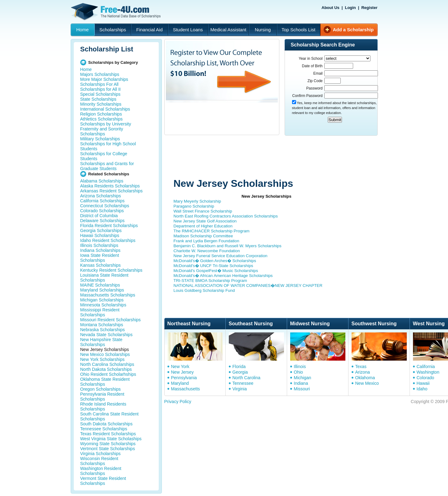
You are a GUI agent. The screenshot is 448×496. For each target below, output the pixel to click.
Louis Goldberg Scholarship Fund (204, 290)
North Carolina (246, 378)
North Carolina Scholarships (107, 364)
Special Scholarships (100, 94)
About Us (330, 8)
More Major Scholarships (104, 79)
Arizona (363, 372)
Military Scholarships (100, 139)
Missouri (302, 389)
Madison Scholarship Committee (203, 236)
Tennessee (243, 383)
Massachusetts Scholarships (108, 295)
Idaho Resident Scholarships (108, 240)
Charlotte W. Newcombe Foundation (207, 251)
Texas (361, 367)
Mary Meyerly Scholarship (197, 201)
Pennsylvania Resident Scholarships (102, 397)
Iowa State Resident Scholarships (100, 258)
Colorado (426, 378)
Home (82, 30)
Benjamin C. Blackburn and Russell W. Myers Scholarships (228, 246)
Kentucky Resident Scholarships (111, 270)
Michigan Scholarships (102, 300)
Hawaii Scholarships (100, 235)
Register (369, 8)
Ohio (299, 372)
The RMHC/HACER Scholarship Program (212, 231)
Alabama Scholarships (102, 181)
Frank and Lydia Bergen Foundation (206, 241)
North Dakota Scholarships (106, 369)
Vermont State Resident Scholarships (103, 481)
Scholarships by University (106, 124)
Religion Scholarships (101, 114)
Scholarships (113, 30)
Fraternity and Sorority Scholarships (102, 131)
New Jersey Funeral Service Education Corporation (221, 256)
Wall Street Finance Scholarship (203, 211)
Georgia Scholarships (101, 230)
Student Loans (188, 30)
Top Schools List (298, 30)
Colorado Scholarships (102, 211)
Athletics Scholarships (102, 119)
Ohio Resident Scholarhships (108, 374)
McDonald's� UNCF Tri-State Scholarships (213, 266)
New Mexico (367, 383)
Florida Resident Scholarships (109, 226)
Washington (428, 372)
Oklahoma (365, 378)
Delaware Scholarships (102, 221)
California (426, 367)
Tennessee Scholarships (104, 429)
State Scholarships (98, 99)
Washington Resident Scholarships (101, 471)
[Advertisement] (282, 157)
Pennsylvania (184, 378)
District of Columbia (99, 216)
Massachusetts (186, 389)
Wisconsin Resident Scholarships (99, 461)
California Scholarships (102, 201)
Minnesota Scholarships (103, 305)
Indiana (301, 383)
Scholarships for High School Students (108, 146)
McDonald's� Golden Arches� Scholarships (215, 261)
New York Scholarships (102, 359)
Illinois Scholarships (99, 245)
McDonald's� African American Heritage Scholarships (223, 276)
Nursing (263, 30)
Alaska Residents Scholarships (110, 186)
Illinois (300, 367)
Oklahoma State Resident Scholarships (105, 382)
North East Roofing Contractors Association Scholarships (226, 216)
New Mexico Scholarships (105, 354)
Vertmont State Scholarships (108, 449)
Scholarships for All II (101, 89)
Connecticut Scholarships (105, 206)
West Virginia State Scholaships (111, 439)
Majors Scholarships (100, 74)
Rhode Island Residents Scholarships (103, 406)
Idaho (422, 389)
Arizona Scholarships (101, 196)
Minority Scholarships (101, 104)
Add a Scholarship (353, 30)
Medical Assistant (228, 30)
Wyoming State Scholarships (108, 444)
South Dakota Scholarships (106, 424)
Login (350, 8)
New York (180, 367)
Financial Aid (149, 30)
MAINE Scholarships (100, 285)
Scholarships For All (100, 84)
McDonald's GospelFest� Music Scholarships (216, 271)
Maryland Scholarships (102, 290)
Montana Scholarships (102, 325)
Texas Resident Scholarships (108, 434)
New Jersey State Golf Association (205, 221)
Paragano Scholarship (194, 206)
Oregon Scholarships (101, 389)
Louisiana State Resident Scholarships (104, 278)
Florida (239, 367)
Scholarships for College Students (104, 156)
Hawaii (423, 383)
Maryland (180, 383)
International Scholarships (105, 109)
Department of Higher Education (203, 226)
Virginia (240, 389)
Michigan (303, 378)
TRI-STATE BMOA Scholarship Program (210, 281)
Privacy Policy (178, 402)
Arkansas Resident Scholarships (112, 191)
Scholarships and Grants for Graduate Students (107, 166)
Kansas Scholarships (101, 265)
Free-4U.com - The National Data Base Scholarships (117, 12)
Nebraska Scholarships (103, 330)
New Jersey (182, 372)
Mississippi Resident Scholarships (100, 312)
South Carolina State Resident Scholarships (109, 416)
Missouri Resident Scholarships (111, 320)
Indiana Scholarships (100, 250)
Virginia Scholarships (100, 454)
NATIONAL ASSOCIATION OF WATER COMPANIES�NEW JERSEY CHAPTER (248, 285)
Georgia (240, 372)
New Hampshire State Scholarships (101, 342)
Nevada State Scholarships (106, 335)
